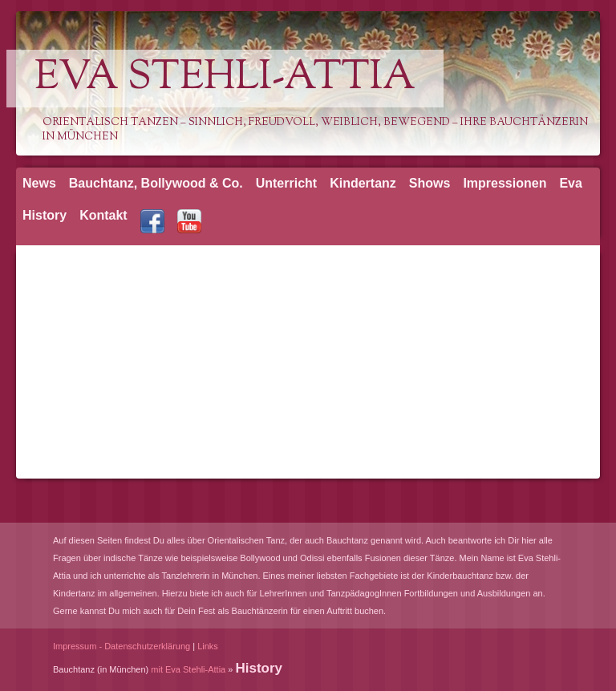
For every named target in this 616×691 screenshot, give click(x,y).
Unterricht (286, 183)
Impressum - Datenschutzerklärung (122, 646)
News (39, 183)
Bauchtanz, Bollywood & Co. (156, 183)
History (45, 215)
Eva (570, 183)
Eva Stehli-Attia (225, 79)
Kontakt (103, 215)
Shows (430, 183)
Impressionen (505, 183)
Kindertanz (363, 183)
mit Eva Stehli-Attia (188, 669)
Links (208, 646)
